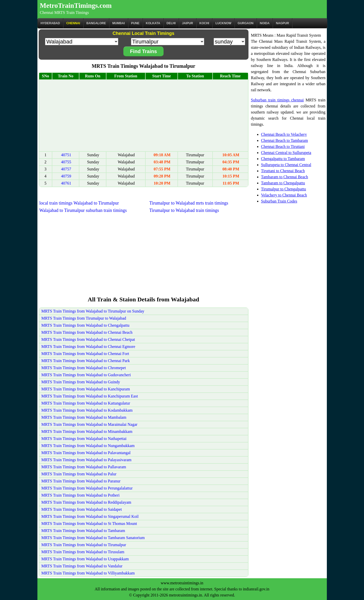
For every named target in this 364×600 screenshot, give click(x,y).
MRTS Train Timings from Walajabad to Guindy (81, 382)
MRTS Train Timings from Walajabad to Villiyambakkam (88, 573)
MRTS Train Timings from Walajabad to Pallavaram (84, 467)
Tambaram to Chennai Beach (285, 177)
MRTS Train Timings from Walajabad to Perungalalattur (87, 488)
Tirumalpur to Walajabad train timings (184, 210)
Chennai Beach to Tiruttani (283, 147)
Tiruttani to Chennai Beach (283, 171)
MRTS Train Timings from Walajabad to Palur (79, 474)
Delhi (171, 23)
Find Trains (143, 51)
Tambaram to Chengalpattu (283, 183)
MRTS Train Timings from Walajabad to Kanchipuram (86, 389)
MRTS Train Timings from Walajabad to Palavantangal (86, 453)
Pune (135, 23)
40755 (66, 162)
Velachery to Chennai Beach (284, 195)
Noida (265, 23)
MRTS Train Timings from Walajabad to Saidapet (82, 509)
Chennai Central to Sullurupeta (286, 153)
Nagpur (282, 23)
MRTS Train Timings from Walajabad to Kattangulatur (86, 403)
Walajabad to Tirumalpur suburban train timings (83, 210)
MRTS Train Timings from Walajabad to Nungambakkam (88, 446)
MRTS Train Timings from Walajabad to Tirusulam (83, 552)
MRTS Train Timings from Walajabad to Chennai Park (86, 361)
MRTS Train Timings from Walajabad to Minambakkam (87, 431)
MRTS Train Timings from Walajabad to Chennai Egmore (88, 347)
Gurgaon (246, 23)
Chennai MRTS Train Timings (64, 13)
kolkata (153, 23)
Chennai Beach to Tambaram (285, 140)
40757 (66, 169)
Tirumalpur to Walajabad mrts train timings (189, 203)
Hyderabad (50, 23)
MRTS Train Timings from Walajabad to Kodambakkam (87, 410)
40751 (66, 155)
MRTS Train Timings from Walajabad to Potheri (81, 495)
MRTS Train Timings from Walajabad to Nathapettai (84, 439)
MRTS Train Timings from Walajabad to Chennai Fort (85, 354)
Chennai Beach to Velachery (284, 134)
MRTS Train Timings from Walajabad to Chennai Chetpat (88, 339)
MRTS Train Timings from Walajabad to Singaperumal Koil (90, 516)
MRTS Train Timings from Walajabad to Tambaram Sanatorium (93, 538)
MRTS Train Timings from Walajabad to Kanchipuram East (90, 396)
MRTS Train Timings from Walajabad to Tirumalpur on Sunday (93, 311)
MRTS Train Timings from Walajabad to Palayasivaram (87, 460)
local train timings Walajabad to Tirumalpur (79, 203)
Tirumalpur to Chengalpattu (284, 189)
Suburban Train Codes (279, 201)
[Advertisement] (144, 116)
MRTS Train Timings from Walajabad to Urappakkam (85, 559)
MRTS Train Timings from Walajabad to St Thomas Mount (89, 524)
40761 (66, 183)
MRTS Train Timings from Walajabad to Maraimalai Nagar (89, 424)
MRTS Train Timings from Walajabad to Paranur (81, 481)
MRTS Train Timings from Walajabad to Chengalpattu (86, 325)
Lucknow (223, 23)
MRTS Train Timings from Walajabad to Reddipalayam (86, 502)
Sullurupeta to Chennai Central (286, 165)
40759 (66, 176)
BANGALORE (96, 23)
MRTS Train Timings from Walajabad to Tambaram (83, 531)
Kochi (204, 23)
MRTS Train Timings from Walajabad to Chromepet (84, 368)
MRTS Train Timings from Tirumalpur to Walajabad (84, 318)
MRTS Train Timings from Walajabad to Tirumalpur (84, 545)
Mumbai (118, 23)
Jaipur (188, 23)
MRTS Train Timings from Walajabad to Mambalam (84, 417)
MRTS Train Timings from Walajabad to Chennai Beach (87, 332)
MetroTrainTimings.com (76, 6)
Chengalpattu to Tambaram (283, 159)
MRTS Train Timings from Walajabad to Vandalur (82, 566)
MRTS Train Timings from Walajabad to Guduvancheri (86, 375)
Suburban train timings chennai (277, 100)
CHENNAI (73, 23)
